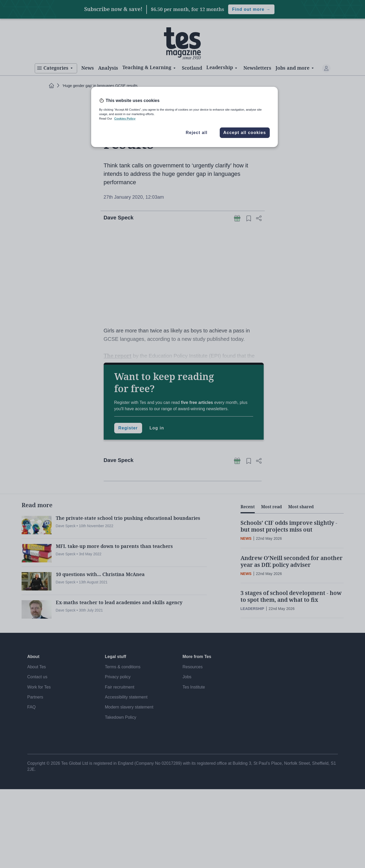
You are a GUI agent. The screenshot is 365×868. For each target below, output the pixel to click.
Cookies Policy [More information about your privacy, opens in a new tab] (125, 119)
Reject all (197, 133)
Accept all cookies (244, 133)
